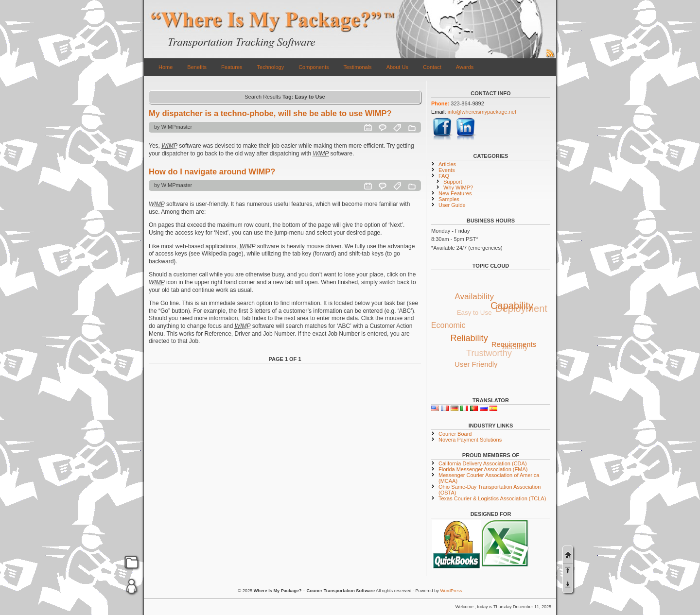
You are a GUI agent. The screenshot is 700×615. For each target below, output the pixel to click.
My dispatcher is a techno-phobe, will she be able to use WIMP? (270, 113)
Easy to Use (473, 313)
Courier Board (455, 434)
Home (166, 67)
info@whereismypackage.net (482, 112)
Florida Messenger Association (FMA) (483, 469)
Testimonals (358, 67)
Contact (432, 67)
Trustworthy (489, 354)
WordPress (451, 591)
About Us (397, 67)
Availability (475, 296)
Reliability (470, 338)
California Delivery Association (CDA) (483, 463)
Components (314, 67)
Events (447, 170)
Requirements (515, 344)
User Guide (452, 205)
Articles (447, 164)
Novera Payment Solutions (470, 440)
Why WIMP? (458, 188)
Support (453, 182)
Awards (465, 67)
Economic (448, 325)
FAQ (444, 176)
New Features (455, 193)
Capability (512, 306)
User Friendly (476, 364)
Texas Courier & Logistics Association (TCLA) (492, 498)
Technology (271, 67)
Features (232, 67)
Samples (449, 199)
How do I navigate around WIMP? (212, 171)
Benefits (197, 67)
